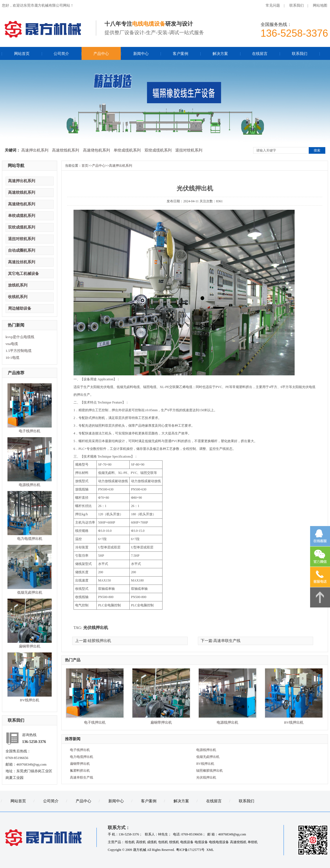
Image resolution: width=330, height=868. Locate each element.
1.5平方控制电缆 (19, 351)
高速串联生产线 (227, 641)
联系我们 (297, 5)
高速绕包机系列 (96, 150)
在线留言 (260, 54)
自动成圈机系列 (22, 250)
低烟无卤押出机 (30, 592)
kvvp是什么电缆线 (20, 337)
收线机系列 (18, 297)
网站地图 (320, 5)
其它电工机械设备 (23, 274)
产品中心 (101, 54)
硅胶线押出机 (99, 641)
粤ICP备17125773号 (191, 850)
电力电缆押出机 (30, 539)
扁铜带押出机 (30, 646)
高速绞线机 (238, 842)
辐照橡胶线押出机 (209, 771)
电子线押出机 (30, 431)
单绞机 (253, 842)
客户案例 (180, 54)
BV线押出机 (30, 700)
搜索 (317, 150)
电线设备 (187, 842)
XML (210, 850)
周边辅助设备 (20, 308)
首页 (85, 166)
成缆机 (152, 842)
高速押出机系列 (35, 150)
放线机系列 (18, 285)
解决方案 (220, 54)
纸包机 (130, 842)
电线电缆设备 (219, 842)
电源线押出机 (30, 485)
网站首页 (22, 54)
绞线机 (174, 842)
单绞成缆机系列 (127, 150)
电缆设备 (201, 842)
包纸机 (163, 842)
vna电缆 (12, 344)
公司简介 (61, 54)
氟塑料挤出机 (80, 771)
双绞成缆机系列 (158, 150)
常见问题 (273, 5)
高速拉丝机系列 (22, 262)
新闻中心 (141, 54)
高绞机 (141, 842)
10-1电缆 (12, 358)
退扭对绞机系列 (189, 150)
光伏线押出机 (96, 628)
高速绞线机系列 (66, 150)
